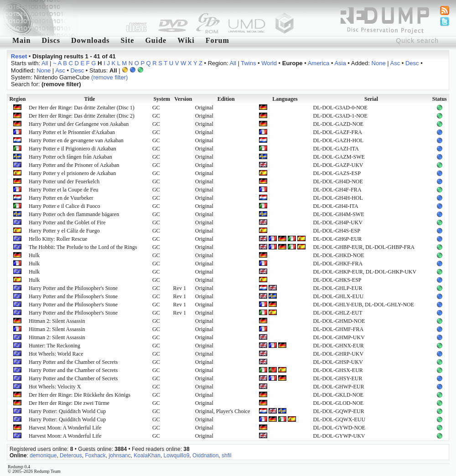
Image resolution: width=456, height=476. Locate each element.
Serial (371, 99)
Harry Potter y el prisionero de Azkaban (72, 173)
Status (440, 99)
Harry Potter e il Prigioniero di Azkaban (73, 149)
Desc (412, 63)
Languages (285, 99)
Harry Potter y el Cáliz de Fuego (64, 231)
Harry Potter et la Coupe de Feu (64, 190)
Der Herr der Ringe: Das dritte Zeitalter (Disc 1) (82, 108)
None (379, 63)
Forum (218, 40)
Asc (395, 63)
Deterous (71, 455)
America (319, 63)
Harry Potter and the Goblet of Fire (67, 222)
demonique (43, 455)
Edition (226, 99)
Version (183, 99)
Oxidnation (205, 455)
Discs (51, 40)
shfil (226, 455)
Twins (248, 63)
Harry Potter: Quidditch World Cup (67, 411)
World (269, 63)
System (162, 99)
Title (90, 99)
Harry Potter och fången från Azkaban (70, 157)
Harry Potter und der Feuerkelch (64, 181)
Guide (156, 40)
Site (128, 40)
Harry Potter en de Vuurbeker (61, 198)
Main (21, 40)
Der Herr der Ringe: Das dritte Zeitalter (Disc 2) (82, 116)
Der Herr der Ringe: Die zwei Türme (69, 403)
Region (17, 99)
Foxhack (95, 455)
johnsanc (119, 455)
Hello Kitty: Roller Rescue (58, 239)
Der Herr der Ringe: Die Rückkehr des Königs (80, 395)
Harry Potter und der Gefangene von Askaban (79, 124)
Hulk (34, 255)
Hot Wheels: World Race (56, 354)
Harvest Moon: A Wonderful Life (65, 428)
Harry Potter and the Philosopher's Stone (73, 288)
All (45, 63)
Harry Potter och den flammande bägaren (74, 214)
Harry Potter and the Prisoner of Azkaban (74, 165)
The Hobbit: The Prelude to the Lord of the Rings (83, 247)
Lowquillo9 (177, 455)
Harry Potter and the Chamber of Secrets (73, 362)
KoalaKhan (147, 455)
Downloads (91, 40)
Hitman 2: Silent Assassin (57, 321)
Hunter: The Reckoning (54, 346)
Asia (340, 63)
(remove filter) (109, 77)
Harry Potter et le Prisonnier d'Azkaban (72, 132)
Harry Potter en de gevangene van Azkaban (76, 140)
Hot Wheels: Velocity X (55, 387)
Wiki (186, 40)
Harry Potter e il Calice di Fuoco (65, 206)
